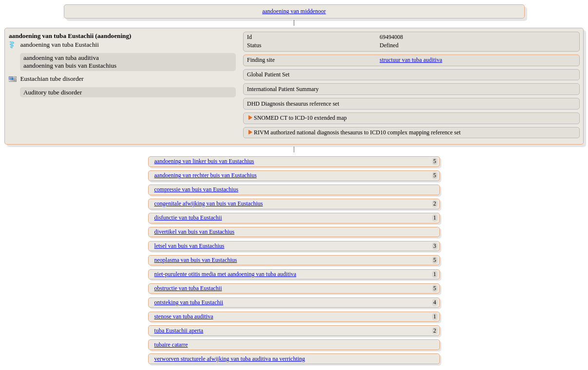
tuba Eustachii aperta (179, 331)
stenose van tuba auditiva (184, 316)
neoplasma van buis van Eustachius (196, 260)
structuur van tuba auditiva (411, 60)
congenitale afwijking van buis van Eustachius (209, 203)
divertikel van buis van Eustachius (195, 232)
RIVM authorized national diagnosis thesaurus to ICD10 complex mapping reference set (357, 132)
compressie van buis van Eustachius (197, 189)
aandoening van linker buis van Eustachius (204, 161)
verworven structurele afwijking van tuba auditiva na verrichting (230, 359)
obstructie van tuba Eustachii (188, 288)
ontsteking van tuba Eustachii (189, 302)
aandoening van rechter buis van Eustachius (206, 175)
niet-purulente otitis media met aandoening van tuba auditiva (226, 274)
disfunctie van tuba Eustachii (188, 218)
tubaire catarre (171, 345)
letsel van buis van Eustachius (190, 246)
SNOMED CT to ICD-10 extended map (300, 118)
